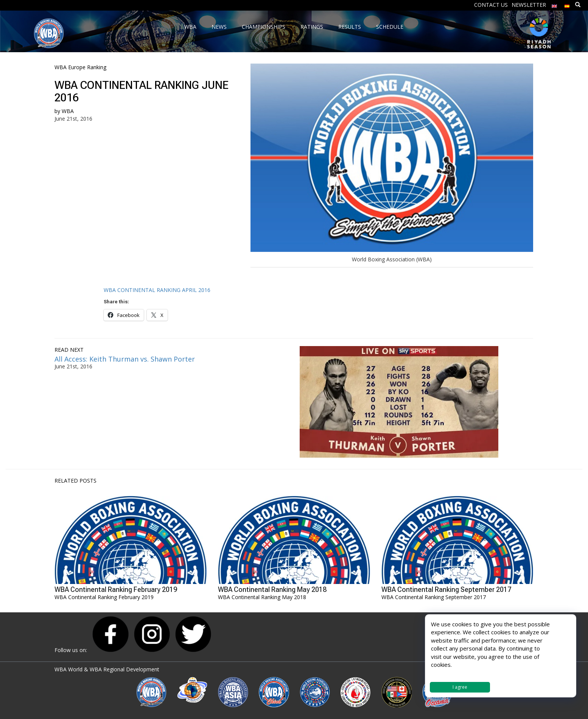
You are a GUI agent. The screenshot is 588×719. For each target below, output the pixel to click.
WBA (68, 111)
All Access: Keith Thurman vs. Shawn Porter (125, 359)
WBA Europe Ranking (80, 67)
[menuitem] (554, 4)
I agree (460, 687)
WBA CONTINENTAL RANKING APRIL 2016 (157, 290)
